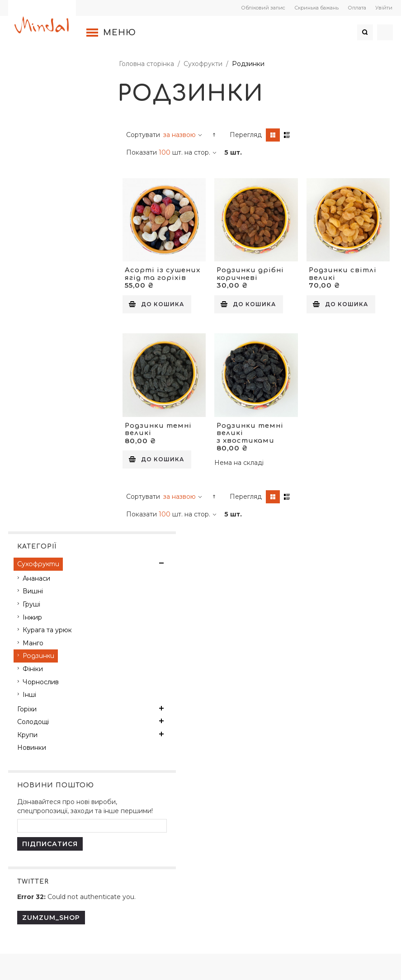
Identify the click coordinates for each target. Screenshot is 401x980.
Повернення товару (52, 733)
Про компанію (42, 632)
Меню (121, 33)
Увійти (382, 8)
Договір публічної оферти (61, 702)
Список (288, 135)
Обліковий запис (262, 8)
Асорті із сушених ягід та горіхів (164, 273)
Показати (143, 152)
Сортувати (144, 135)
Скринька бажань (315, 8)
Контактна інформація (55, 617)
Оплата (356, 8)
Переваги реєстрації (180, 632)
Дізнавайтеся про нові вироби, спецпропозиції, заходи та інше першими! (58, 343)
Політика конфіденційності (63, 717)
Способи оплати (174, 648)
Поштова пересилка (308, 617)
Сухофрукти (204, 64)
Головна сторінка (148, 64)
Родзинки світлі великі (342, 273)
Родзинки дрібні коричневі (251, 273)
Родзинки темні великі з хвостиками (250, 431)
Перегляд (247, 135)
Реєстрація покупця (179, 617)
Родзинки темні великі (160, 428)
